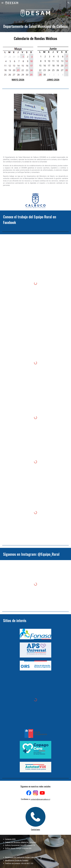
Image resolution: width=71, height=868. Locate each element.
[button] (2, 3)
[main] (35, 26)
